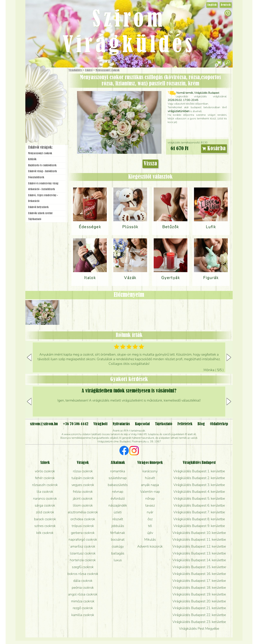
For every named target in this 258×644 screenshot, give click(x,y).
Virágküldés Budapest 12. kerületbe (199, 546)
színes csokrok (45, 526)
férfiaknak (118, 533)
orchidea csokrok (83, 519)
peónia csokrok (83, 588)
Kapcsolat (142, 424)
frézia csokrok (83, 492)
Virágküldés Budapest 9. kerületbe (199, 526)
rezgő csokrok (83, 608)
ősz (150, 519)
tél (150, 526)
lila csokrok (45, 492)
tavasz (150, 505)
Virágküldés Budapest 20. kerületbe (199, 601)
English (212, 5)
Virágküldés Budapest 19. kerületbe (199, 594)
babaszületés (118, 485)
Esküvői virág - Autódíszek (42, 171)
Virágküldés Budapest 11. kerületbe (199, 539)
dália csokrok (83, 581)
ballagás (118, 553)
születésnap (118, 478)
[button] (229, 357)
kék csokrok (45, 533)
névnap (118, 492)
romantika (118, 471)
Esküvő (89, 70)
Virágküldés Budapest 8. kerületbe (199, 519)
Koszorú (50, 113)
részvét (118, 519)
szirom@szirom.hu (44, 424)
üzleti (118, 512)
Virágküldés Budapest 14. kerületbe (199, 560)
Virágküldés (75, 70)
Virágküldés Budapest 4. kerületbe (199, 492)
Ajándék (41, 79)
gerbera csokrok (83, 533)
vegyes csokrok (83, 485)
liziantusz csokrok (83, 553)
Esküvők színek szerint (40, 213)
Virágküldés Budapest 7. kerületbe (199, 512)
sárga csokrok (45, 505)
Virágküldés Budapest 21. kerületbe (199, 608)
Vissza (150, 164)
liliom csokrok (83, 505)
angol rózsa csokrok (83, 594)
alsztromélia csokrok (83, 512)
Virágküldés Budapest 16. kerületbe (199, 574)
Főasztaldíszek (36, 177)
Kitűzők (32, 159)
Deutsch (226, 5)
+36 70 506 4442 (76, 424)
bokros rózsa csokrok (83, 574)
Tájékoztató (35, 219)
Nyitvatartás (121, 424)
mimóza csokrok (83, 601)
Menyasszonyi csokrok (108, 70)
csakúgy (118, 546)
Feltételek (185, 424)
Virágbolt (45, 122)
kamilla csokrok (83, 615)
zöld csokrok (45, 512)
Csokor (49, 86)
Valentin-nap (150, 492)
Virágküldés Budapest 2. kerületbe (199, 478)
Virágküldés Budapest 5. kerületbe (199, 498)
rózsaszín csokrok (45, 485)
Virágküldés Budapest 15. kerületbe (199, 567)
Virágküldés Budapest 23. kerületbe (199, 622)
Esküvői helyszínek (38, 207)
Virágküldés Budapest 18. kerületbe (199, 588)
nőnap (150, 498)
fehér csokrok (45, 478)
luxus (118, 560)
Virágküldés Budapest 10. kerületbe (199, 533)
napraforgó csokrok (83, 539)
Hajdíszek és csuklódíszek (42, 165)
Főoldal (35, 76)
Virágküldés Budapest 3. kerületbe (199, 485)
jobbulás (118, 526)
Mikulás (150, 539)
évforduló (118, 498)
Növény (53, 95)
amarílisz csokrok (83, 546)
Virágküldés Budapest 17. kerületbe (199, 581)
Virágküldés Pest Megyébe (199, 629)
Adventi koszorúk (150, 546)
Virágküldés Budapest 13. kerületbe (199, 553)
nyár (150, 512)
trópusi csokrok (83, 526)
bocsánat (118, 539)
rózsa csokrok (83, 471)
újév (150, 533)
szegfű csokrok (83, 567)
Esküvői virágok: (40, 148)
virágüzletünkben (179, 111)
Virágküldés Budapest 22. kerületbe (199, 615)
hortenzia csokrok (83, 560)
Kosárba (214, 149)
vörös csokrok (45, 471)
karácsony (150, 471)
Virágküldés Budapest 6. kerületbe (199, 505)
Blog (201, 424)
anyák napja (150, 485)
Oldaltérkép (219, 424)
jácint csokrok (83, 498)
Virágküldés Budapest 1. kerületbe (199, 471)
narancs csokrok (45, 498)
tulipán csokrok (83, 478)
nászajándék (118, 505)
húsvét (150, 478)
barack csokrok (45, 519)
